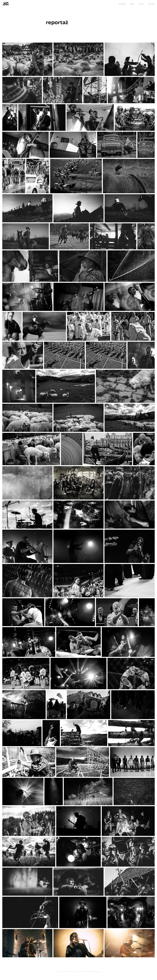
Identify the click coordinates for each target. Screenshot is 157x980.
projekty (122, 4)
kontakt (151, 4)
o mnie (141, 4)
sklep (132, 4)
